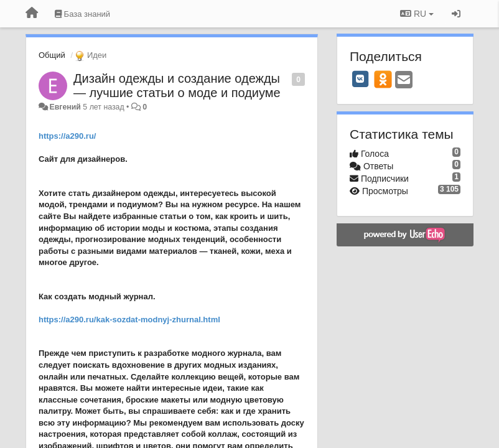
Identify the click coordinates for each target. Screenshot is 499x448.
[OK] (383, 79)
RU (417, 14)
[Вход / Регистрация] (456, 14)
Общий (52, 55)
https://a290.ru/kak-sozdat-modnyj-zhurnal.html (129, 320)
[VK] (360, 79)
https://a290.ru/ (67, 136)
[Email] (404, 81)
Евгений (65, 107)
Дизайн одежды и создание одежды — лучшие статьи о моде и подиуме (177, 86)
